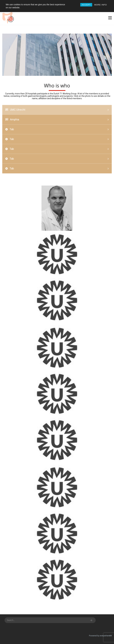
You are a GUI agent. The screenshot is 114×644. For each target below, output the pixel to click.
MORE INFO (101, 5)
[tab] (57, 110)
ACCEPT (86, 5)
